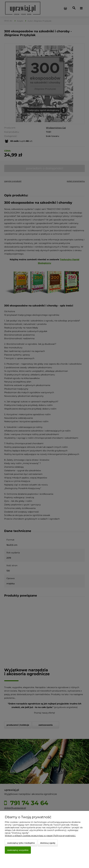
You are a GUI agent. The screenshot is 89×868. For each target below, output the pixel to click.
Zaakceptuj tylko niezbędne (21, 843)
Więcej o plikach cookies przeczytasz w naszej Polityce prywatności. (40, 836)
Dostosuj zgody (48, 843)
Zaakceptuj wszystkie (18, 850)
